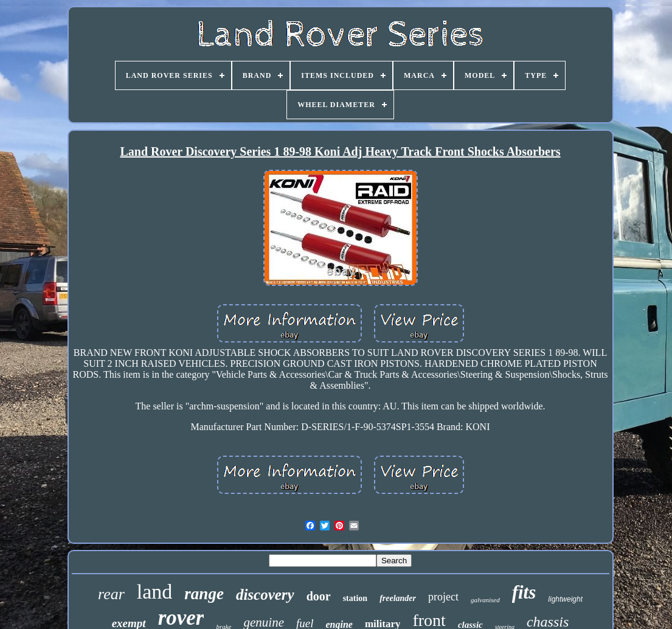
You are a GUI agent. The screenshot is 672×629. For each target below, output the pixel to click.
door (319, 596)
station (355, 598)
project (443, 597)
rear (111, 594)
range (204, 594)
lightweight (565, 599)
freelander (398, 598)
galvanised (485, 600)
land (155, 592)
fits (524, 592)
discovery (265, 595)
